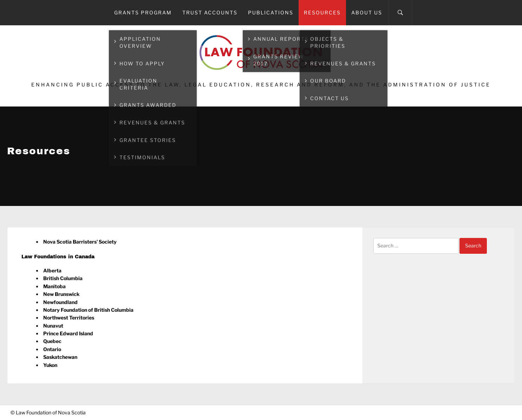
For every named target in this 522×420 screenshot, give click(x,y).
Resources (322, 12)
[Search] (400, 13)
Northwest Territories (69, 318)
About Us (367, 12)
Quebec (52, 341)
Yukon (50, 365)
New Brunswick (61, 294)
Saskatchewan (60, 357)
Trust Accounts (210, 12)
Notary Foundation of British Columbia (88, 310)
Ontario (52, 349)
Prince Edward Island (68, 333)
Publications (271, 12)
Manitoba (54, 286)
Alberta (52, 270)
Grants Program (143, 12)
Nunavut (53, 326)
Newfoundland (60, 302)
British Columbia (63, 278)
